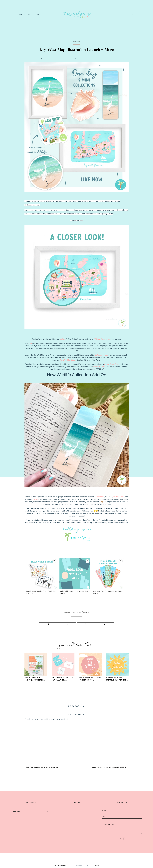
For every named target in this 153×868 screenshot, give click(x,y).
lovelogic (94, 865)
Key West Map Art (86, 619)
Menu (21, 15)
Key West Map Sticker (68, 360)
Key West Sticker (98, 619)
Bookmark (100, 497)
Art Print (116, 497)
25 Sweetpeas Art (45, 619)
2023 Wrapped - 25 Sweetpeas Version (110, 768)
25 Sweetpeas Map (58, 619)
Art (29, 15)
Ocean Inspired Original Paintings (42, 768)
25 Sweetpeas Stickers (72, 619)
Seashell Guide (99, 367)
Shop (37, 15)
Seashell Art (109, 619)
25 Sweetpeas (60, 865)
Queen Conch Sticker (112, 364)
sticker (36, 499)
